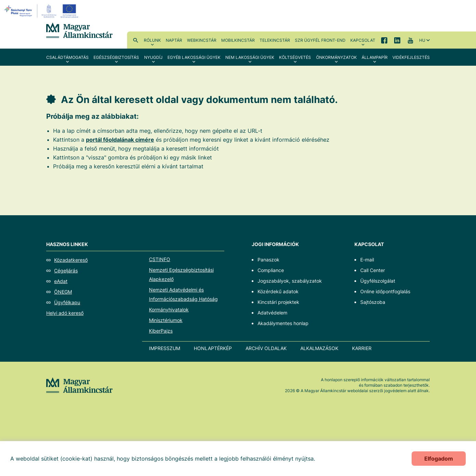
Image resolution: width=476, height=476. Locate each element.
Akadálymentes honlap (283, 323)
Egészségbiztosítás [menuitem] (116, 57)
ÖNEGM (63, 292)
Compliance (271, 270)
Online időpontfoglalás (385, 291)
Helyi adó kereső (65, 313)
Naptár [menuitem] (174, 40)
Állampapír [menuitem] (375, 57)
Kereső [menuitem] (136, 40)
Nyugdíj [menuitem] (153, 57)
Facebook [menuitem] (384, 40)
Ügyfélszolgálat (378, 281)
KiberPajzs (161, 331)
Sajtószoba (373, 302)
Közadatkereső (71, 260)
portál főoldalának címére (120, 140)
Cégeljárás (66, 271)
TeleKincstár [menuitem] (275, 40)
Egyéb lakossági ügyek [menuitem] (194, 57)
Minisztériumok (166, 320)
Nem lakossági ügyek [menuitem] (250, 57)
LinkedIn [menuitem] (397, 40)
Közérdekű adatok (278, 291)
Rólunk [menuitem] (152, 40)
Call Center (373, 270)
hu (422, 40)
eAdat (61, 281)
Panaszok (268, 260)
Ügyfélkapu (67, 302)
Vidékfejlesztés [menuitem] (411, 57)
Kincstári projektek (278, 302)
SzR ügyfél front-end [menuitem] (320, 40)
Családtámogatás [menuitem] (67, 57)
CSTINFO (160, 259)
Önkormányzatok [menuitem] (336, 57)
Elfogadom (439, 459)
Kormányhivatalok (169, 310)
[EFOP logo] (42, 11)
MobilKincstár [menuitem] (238, 40)
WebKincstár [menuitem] (202, 40)
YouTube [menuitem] (410, 40)
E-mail (367, 260)
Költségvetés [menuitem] (295, 57)
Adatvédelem (272, 313)
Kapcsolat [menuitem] (363, 40)
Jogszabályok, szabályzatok (290, 281)
